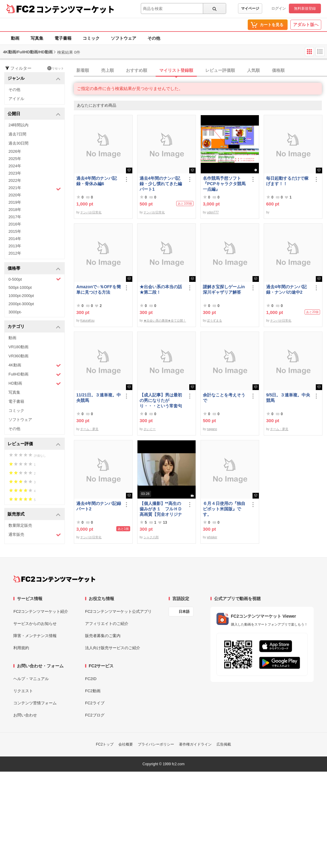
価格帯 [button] (34, 269)
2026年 (15, 151)
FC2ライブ (95, 703)
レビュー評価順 (220, 70)
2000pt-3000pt (21, 304)
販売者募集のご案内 (103, 636)
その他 (154, 38)
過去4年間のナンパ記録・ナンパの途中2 (286, 289)
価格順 (278, 70)
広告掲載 (224, 744)
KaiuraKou (87, 320)
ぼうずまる (214, 320)
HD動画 (35, 384)
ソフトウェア (124, 38)
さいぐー (150, 429)
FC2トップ (105, 744)
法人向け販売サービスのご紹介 (113, 648)
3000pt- (15, 312)
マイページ (250, 8)
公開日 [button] (34, 114)
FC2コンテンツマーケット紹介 (41, 611)
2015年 (15, 231)
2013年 (15, 246)
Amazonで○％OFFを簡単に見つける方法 (99, 289)
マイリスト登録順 (176, 70)
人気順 (253, 70)
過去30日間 (18, 143)
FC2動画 (93, 691)
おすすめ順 (137, 70)
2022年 (15, 180)
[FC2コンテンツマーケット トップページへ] (54, 579)
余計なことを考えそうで (224, 398)
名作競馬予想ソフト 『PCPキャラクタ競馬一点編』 (224, 184)
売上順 (107, 70)
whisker (212, 537)
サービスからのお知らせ (35, 624)
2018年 (15, 210)
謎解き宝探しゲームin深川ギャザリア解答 (224, 289)
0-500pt (35, 279)
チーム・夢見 (89, 429)
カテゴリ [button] (34, 327)
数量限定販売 (20, 525)
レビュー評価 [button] (34, 444)
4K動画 (35, 365)
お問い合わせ (25, 715)
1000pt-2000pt (21, 296)
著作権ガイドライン (195, 744)
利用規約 (21, 648)
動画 (15, 38)
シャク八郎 (151, 537)
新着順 (83, 70)
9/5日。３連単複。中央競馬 (288, 398)
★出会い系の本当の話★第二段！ (161, 289)
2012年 (15, 253)
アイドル (16, 99)
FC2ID (91, 679)
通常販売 (35, 535)
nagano (212, 429)
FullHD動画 (35, 374)
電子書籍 (63, 38)
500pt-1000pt (20, 287)
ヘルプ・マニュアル (31, 679)
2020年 (15, 195)
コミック (91, 38)
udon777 (213, 212)
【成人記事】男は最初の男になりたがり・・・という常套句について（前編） (161, 401)
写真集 (37, 38)
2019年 (15, 202)
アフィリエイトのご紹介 (107, 624)
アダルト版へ (306, 25)
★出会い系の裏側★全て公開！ (165, 320)
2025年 (15, 159)
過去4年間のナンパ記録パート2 (99, 506)
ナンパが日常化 (91, 212)
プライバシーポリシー (156, 744)
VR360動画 (18, 356)
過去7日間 (17, 134)
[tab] (200, 71)
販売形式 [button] (34, 514)
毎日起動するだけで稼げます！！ (287, 181)
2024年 (15, 166)
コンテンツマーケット (75, 9)
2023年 (15, 173)
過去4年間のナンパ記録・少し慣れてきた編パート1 (161, 184)
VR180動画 (18, 347)
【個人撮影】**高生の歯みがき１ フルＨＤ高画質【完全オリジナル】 (161, 509)
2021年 (35, 189)
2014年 (15, 239)
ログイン (279, 8)
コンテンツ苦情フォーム (35, 703)
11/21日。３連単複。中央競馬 (99, 398)
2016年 (15, 224)
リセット (56, 68)
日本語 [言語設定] (184, 612)
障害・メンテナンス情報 (35, 636)
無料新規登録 (305, 8)
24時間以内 (18, 125)
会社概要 (126, 744)
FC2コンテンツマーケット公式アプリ (118, 611)
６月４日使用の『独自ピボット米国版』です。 (224, 509)
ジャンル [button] (34, 79)
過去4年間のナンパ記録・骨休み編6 (97, 181)
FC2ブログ (95, 715)
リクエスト (23, 691)
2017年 (15, 217)
